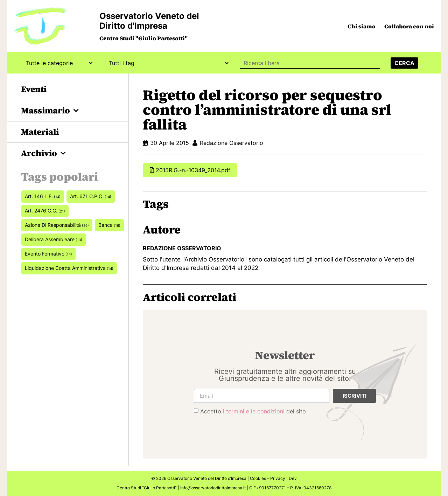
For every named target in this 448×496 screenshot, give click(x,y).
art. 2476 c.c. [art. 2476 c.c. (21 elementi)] (45, 211)
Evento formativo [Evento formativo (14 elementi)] (48, 254)
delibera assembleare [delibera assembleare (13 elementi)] (54, 239)
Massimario (50, 111)
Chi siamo (362, 26)
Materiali (40, 132)
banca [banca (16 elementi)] (109, 225)
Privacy (278, 478)
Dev (293, 478)
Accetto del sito (253, 411)
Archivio (43, 153)
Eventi (34, 89)
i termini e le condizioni (254, 411)
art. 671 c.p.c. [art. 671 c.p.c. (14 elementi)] (91, 196)
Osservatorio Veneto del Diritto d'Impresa (149, 21)
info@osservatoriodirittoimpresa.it (213, 488)
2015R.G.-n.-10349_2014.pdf (193, 170)
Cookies (258, 478)
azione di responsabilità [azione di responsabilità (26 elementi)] (57, 225)
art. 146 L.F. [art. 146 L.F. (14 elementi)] (43, 196)
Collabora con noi (409, 26)
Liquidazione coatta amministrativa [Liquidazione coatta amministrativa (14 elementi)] (69, 268)
